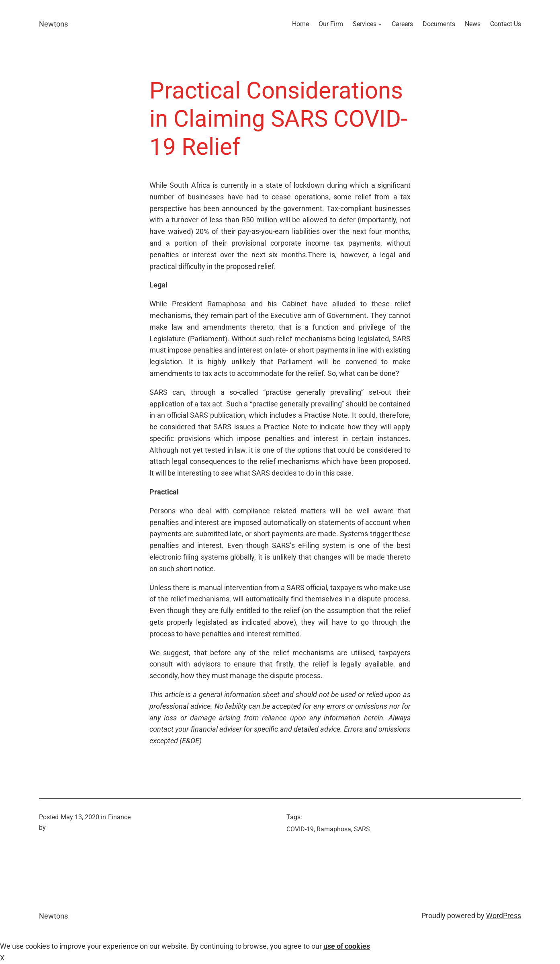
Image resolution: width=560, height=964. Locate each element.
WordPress (504, 916)
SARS (362, 829)
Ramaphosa (334, 829)
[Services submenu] (380, 24)
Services (365, 24)
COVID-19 (300, 829)
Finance (119, 817)
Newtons (53, 24)
